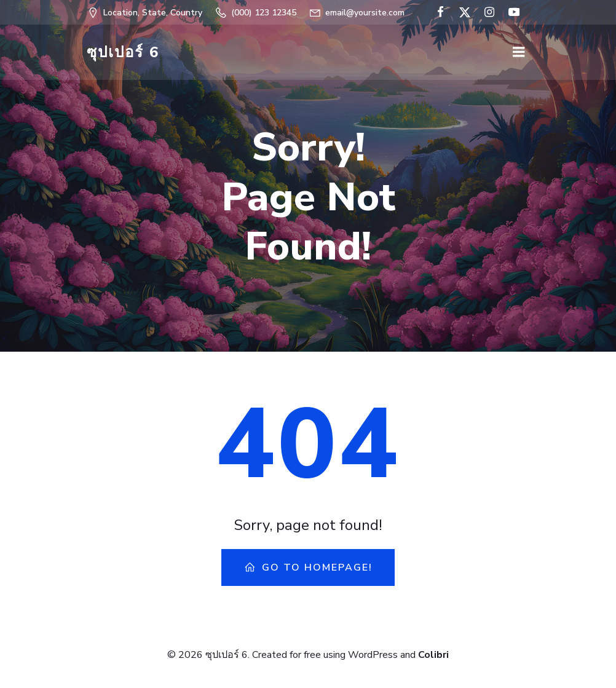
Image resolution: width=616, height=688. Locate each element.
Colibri (433, 655)
